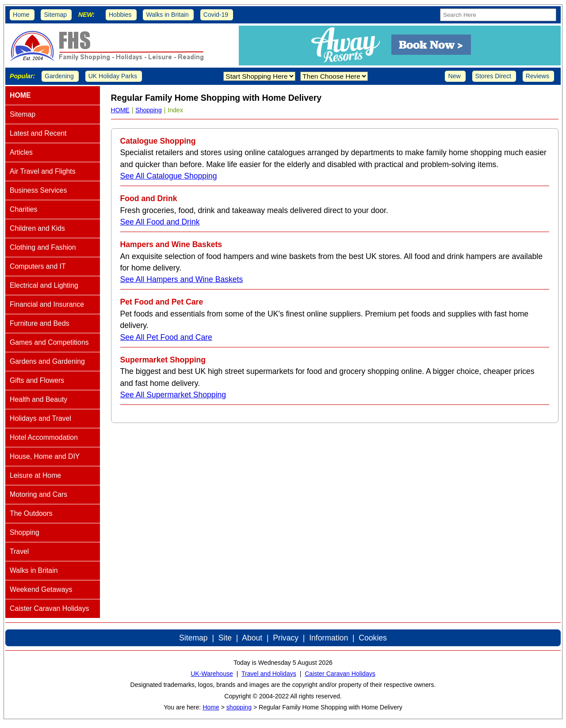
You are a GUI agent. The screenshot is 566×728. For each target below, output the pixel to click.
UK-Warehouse (212, 674)
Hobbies (120, 15)
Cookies (373, 638)
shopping (239, 707)
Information (329, 638)
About (252, 638)
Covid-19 (216, 15)
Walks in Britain (167, 15)
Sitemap (55, 15)
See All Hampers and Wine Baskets (182, 279)
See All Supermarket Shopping (173, 395)
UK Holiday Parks (113, 76)
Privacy (286, 638)
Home (21, 15)
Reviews (537, 76)
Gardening (59, 76)
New (454, 76)
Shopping (149, 110)
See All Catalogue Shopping (169, 176)
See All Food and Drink (160, 222)
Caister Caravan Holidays (340, 674)
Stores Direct (493, 76)
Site (225, 638)
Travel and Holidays (269, 674)
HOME (120, 110)
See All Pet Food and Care (166, 337)
